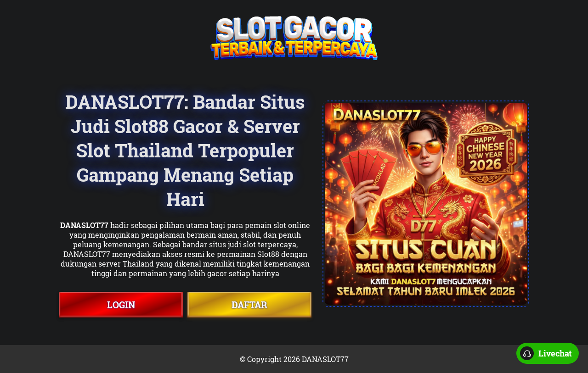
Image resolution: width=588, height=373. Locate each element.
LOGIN (121, 305)
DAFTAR (249, 305)
